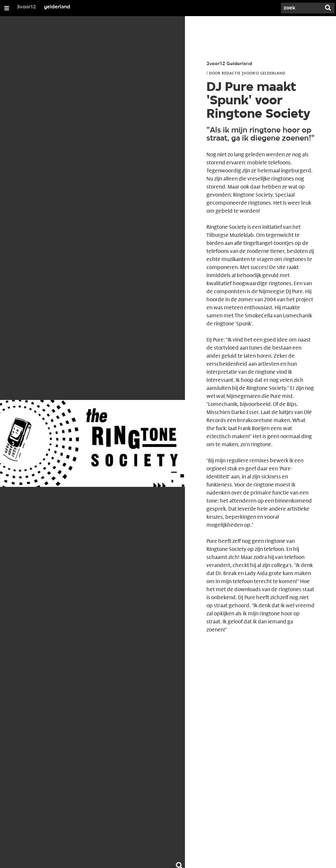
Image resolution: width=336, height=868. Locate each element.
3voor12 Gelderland (229, 64)
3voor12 (27, 7)
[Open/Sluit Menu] (7, 8)
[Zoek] (301, 8)
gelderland (57, 7)
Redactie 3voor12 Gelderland (253, 73)
